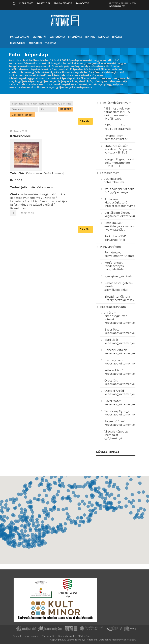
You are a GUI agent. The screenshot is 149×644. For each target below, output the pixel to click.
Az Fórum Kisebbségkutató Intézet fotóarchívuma (120, 203)
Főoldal (17, 636)
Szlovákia (49, 198)
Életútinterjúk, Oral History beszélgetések (119, 298)
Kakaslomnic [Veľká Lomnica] (45, 174)
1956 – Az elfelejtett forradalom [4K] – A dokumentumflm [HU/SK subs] (117, 114)
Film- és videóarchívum (116, 103)
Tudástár (51, 43)
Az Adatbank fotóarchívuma (114, 180)
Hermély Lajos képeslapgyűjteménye (120, 362)
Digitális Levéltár (20, 37)
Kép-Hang (90, 37)
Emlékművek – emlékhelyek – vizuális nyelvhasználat (119, 226)
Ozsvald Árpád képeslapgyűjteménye (120, 392)
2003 (19, 181)
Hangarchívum (110, 247)
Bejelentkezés (117, 6)
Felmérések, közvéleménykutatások (120, 254)
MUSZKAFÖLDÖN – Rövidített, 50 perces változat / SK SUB (118, 149)
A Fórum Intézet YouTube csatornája (118, 127)
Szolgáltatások (63, 3)
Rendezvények (18, 43)
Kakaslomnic (20, 137)
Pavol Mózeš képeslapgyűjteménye (120, 403)
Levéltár (117, 37)
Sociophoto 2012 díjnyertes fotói (115, 238)
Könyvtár (104, 37)
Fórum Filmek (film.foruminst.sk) (116, 137)
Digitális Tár (39, 37)
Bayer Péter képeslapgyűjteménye (120, 331)
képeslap (16, 202)
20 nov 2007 (21, 132)
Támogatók (82, 3)
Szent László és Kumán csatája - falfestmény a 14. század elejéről (39, 204)
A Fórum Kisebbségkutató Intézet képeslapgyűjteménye (38, 197)
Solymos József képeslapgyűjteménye (120, 423)
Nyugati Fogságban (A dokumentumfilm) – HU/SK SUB (119, 163)
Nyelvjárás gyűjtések (118, 276)
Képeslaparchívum (113, 307)
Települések (35, 43)
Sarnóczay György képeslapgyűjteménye (120, 413)
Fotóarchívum (110, 173)
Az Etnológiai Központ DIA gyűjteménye (119, 191)
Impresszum (43, 3)
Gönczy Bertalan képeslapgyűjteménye (120, 352)
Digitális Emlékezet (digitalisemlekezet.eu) (120, 214)
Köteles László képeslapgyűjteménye (120, 372)
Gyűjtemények (57, 37)
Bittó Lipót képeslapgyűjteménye (120, 341)
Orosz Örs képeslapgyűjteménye (120, 382)
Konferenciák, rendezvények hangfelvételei (114, 266)
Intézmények (75, 37)
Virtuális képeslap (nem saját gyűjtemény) (116, 435)
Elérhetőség (26, 3)
